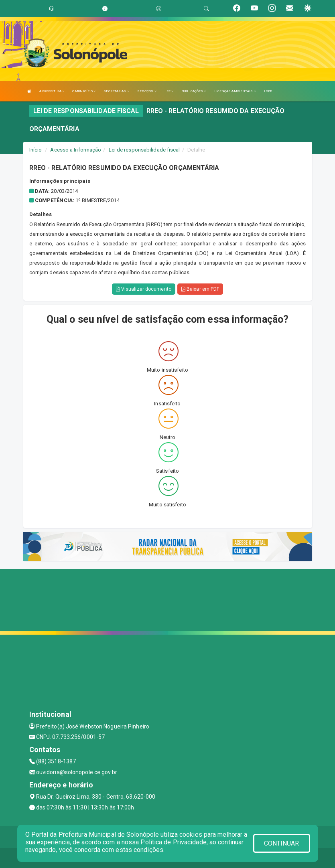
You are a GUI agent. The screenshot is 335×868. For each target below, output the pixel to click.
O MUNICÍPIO (84, 91)
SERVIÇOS (147, 91)
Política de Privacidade (173, 842)
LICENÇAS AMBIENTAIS (235, 91)
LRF (169, 91)
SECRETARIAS (116, 91)
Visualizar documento (144, 289)
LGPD (268, 91)
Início (36, 150)
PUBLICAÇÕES (194, 91)
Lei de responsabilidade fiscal (144, 150)
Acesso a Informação (76, 150)
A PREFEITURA (52, 91)
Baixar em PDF (200, 289)
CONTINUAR (282, 843)
